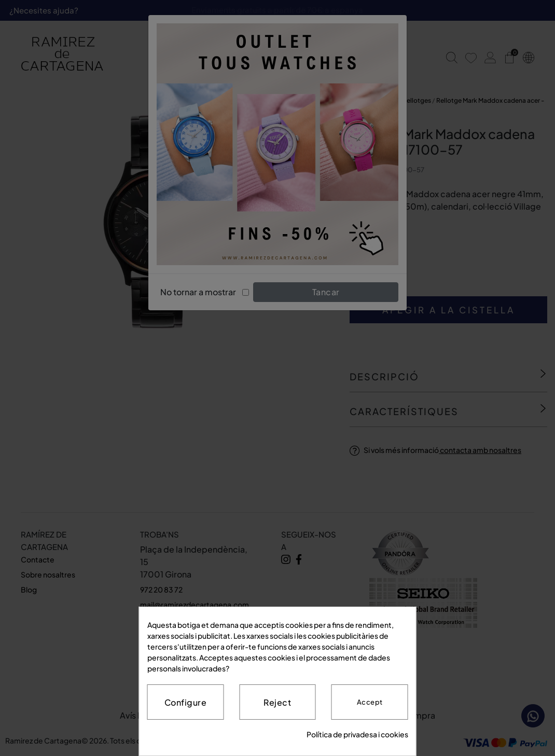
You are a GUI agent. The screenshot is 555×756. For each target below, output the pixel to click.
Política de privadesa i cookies (357, 734)
